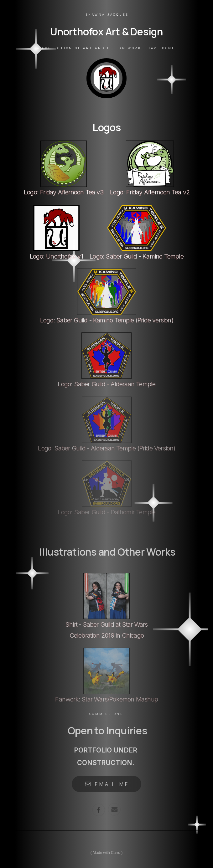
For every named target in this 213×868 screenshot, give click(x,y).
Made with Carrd (106, 853)
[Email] (114, 808)
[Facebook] (99, 809)
